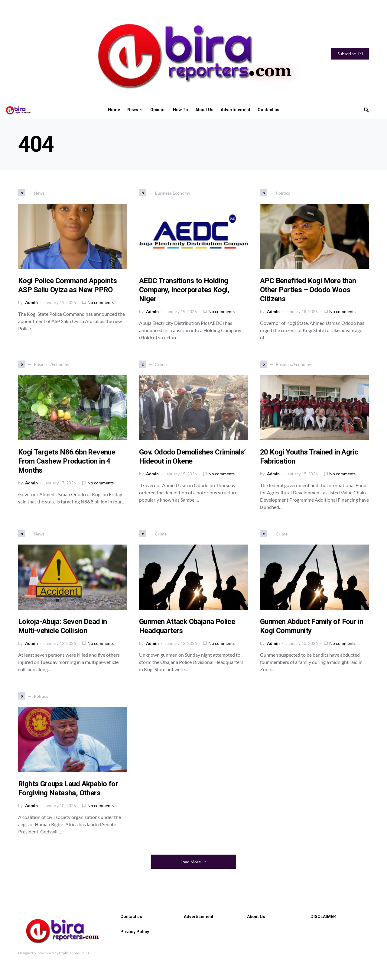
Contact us (131, 917)
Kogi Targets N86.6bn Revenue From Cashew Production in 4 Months (67, 461)
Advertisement (199, 917)
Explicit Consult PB (74, 953)
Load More (191, 862)
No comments (101, 302)
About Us (256, 917)
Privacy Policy (135, 932)
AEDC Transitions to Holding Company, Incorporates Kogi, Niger (184, 290)
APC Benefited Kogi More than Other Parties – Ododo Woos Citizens (308, 290)
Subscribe (350, 54)
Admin (31, 302)
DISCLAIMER (323, 917)
